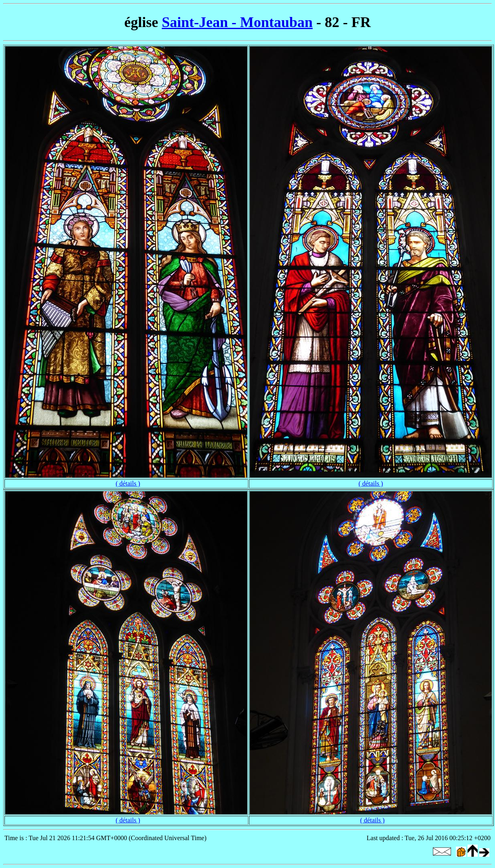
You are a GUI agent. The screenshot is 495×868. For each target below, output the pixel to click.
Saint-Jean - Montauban (237, 22)
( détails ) (128, 483)
